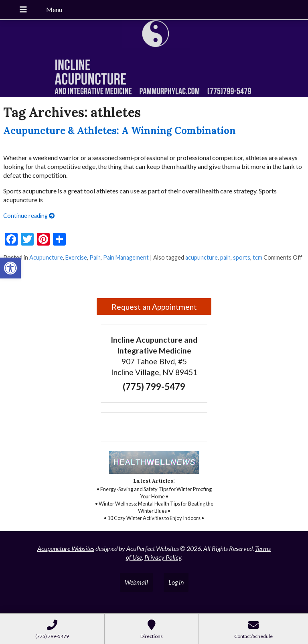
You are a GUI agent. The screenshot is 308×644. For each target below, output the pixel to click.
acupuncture (202, 257)
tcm (257, 257)
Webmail (136, 582)
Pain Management (126, 257)
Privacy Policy (163, 557)
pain (225, 257)
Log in (176, 582)
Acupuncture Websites (66, 548)
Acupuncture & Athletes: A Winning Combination (120, 131)
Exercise (76, 257)
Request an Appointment (154, 307)
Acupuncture (46, 257)
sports (242, 257)
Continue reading (29, 216)
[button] (10, 268)
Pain (95, 257)
